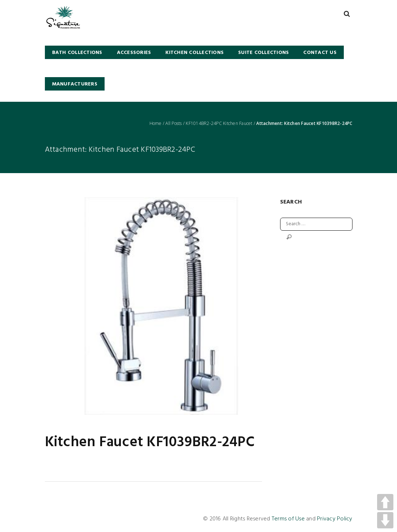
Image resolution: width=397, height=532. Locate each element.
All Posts (174, 123)
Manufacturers (75, 84)
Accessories (134, 53)
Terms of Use (288, 519)
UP (385, 502)
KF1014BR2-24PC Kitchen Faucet (219, 123)
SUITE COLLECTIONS (263, 53)
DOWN (385, 520)
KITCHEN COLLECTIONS (195, 53)
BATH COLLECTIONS (77, 53)
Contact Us (320, 53)
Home (156, 123)
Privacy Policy (335, 519)
